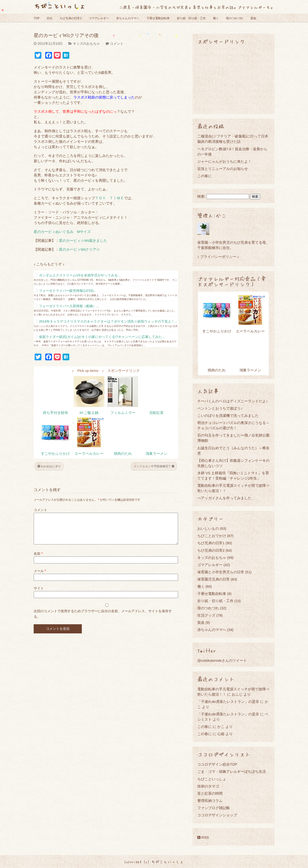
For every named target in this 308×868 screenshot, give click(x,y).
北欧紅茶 (156, 413)
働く (216, 18)
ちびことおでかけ (212, 536)
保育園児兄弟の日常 (214, 579)
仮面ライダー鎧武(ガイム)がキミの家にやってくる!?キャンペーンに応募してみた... (102, 337)
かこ (221, 727)
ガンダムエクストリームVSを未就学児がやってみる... (80, 275)
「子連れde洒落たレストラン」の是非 (228, 702)
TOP (37, 18)
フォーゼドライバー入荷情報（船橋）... (69, 306)
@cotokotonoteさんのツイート (222, 660)
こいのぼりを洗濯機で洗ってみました (228, 415)
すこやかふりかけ (55, 454)
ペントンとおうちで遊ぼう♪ (220, 408)
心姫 (221, 734)
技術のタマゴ (208, 786)
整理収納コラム (210, 801)
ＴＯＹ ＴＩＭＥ (109, 198)
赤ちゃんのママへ (128, 18)
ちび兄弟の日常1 (211, 543)
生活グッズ (206, 615)
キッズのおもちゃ (86, 44)
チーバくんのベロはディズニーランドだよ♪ (233, 401)
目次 (50, 18)
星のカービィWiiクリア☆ (79, 250)
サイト (39, 594)
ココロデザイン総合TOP (217, 764)
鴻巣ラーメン (156, 454)
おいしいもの (208, 528)
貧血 (253, 18)
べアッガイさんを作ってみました (224, 498)
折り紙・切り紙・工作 (191, 18)
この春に (205, 176)
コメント (117, 44)
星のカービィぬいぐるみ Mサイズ (62, 232)
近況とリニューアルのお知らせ (223, 169)
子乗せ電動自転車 (158, 18)
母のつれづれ (235, 18)
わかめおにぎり (49, 466)
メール (40, 577)
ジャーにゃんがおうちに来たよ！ (224, 161)
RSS (203, 837)
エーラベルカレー (89, 454)
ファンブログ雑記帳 (214, 808)
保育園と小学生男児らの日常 (221, 572)
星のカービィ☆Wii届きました (83, 241)
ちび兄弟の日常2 (71, 18)
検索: (201, 196)
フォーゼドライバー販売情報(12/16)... (68, 291)
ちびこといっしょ (60, 6)
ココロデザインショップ (217, 815)
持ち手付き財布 (55, 413)
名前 (38, 559)
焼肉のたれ (123, 454)
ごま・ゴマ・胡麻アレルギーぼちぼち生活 (232, 771)
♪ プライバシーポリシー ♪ (218, 257)
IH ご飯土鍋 (89, 413)
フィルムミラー (123, 413)
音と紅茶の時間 (210, 793)
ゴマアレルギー (99, 18)
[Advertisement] (233, 79)
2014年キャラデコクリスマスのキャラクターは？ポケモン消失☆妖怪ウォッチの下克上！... (108, 321)
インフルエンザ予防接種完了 (154, 466)
